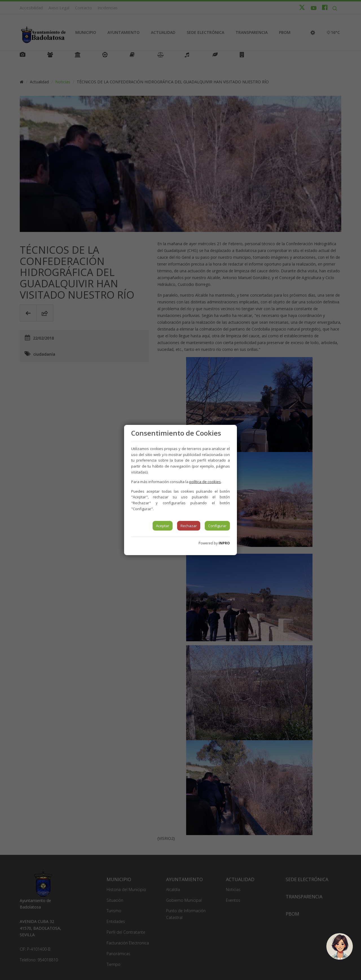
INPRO (224, 543)
